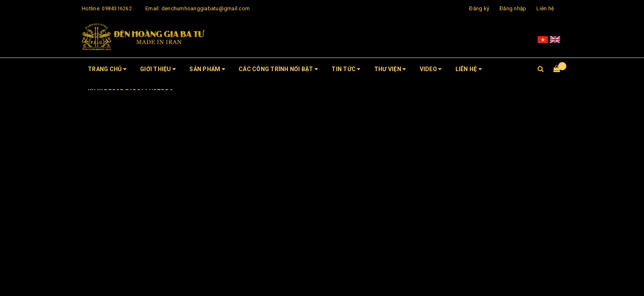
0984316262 (117, 8)
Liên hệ (545, 8)
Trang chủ (107, 69)
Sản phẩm (207, 69)
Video (431, 69)
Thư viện (390, 69)
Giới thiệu (158, 69)
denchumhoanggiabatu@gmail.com (206, 8)
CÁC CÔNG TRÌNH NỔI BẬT (278, 69)
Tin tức (346, 69)
